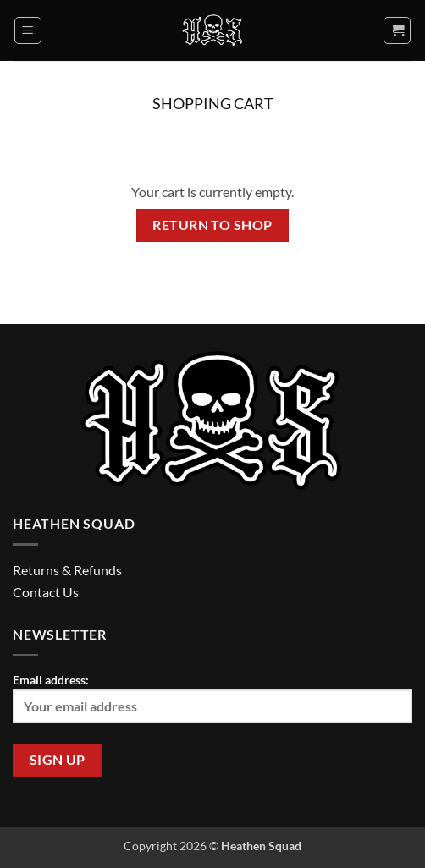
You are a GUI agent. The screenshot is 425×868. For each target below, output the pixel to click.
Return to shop (212, 225)
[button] (28, 30)
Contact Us (46, 592)
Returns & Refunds (67, 570)
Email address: (212, 698)
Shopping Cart (213, 104)
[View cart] (397, 30)
